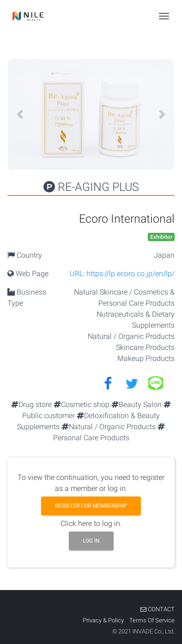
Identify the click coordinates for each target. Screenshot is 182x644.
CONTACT (158, 609)
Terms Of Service (152, 620)
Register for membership (91, 506)
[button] (20, 114)
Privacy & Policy (104, 620)
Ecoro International (127, 219)
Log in (91, 541)
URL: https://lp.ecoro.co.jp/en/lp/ (122, 274)
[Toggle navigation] (164, 16)
